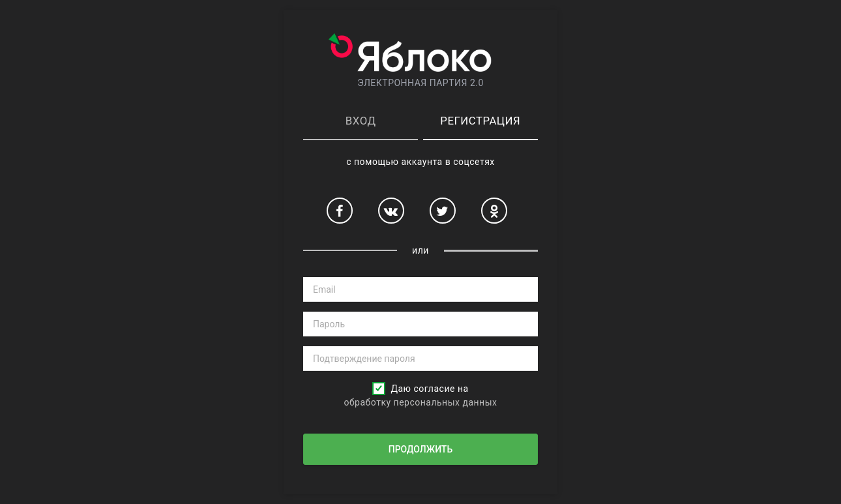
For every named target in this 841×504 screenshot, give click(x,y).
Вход (361, 121)
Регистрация (480, 121)
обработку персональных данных (420, 402)
